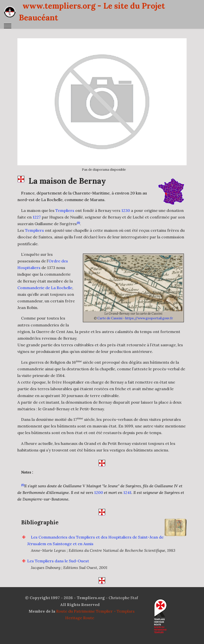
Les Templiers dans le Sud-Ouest (58, 568)
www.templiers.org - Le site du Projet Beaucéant (92, 12)
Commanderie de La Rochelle (45, 295)
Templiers (65, 218)
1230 (126, 218)
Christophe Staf (123, 605)
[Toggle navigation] (8, 26)
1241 (127, 500)
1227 (37, 224)
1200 (99, 500)
